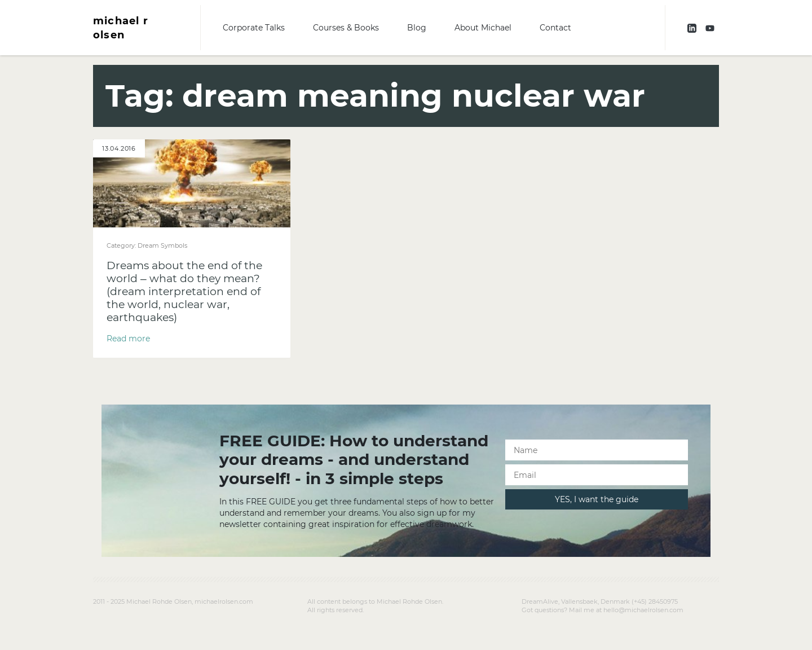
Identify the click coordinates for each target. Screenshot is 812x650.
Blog (417, 28)
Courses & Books (346, 28)
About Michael (483, 28)
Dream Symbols (162, 245)
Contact (555, 28)
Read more (128, 339)
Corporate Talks (254, 28)
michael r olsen (121, 28)
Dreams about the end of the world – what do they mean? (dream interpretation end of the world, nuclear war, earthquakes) (184, 291)
